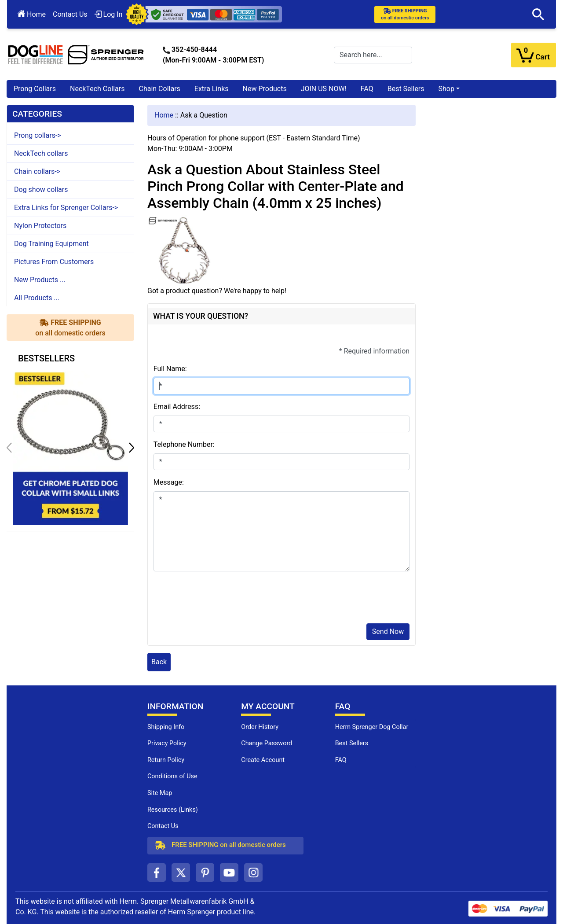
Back (159, 662)
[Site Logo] (76, 54)
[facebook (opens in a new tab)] (157, 872)
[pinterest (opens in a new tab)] (205, 872)
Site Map (160, 793)
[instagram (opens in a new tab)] (253, 872)
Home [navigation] (164, 115)
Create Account (263, 760)
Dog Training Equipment (51, 244)
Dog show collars (41, 190)
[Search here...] (373, 55)
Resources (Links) (173, 810)
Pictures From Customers (54, 262)
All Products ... (37, 298)
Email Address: (177, 407)
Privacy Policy (167, 743)
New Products (265, 89)
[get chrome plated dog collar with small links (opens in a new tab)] (70, 447)
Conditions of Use (172, 776)
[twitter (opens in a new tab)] (181, 872)
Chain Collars (159, 89)
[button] (538, 15)
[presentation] (220, 599)
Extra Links (212, 89)
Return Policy (166, 760)
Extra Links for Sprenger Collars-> (66, 208)
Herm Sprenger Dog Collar (372, 727)
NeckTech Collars (97, 89)
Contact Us (70, 14)
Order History (260, 727)
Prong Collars (35, 89)
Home (32, 14)
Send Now (388, 631)
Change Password (267, 743)
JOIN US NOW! (324, 89)
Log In (109, 14)
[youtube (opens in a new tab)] (229, 872)
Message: (169, 482)
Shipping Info (166, 727)
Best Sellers (406, 89)
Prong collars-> (38, 135)
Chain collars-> (37, 171)
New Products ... (40, 280)
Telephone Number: (184, 444)
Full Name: (170, 369)
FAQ (367, 89)
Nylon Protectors (40, 226)
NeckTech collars (41, 153)
